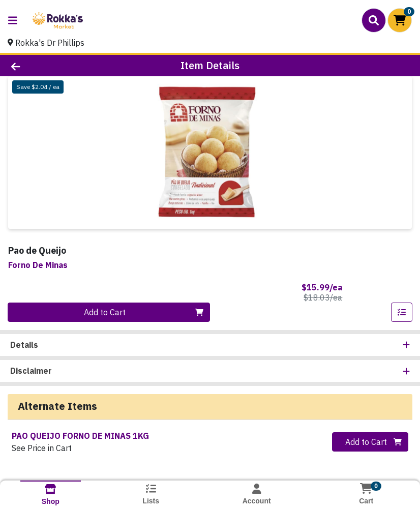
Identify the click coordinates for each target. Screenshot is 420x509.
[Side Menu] (13, 20)
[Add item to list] (402, 312)
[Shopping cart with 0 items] (400, 20)
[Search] (374, 20)
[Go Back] (59, 66)
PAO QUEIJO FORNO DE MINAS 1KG (80, 436)
